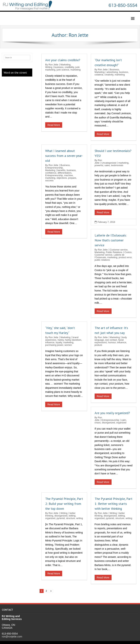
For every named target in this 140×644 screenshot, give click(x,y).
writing (79, 518)
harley (61, 340)
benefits (61, 170)
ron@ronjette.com (12, 637)
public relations (102, 260)
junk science (63, 70)
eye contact (111, 340)
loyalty (59, 342)
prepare (72, 178)
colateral (99, 75)
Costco (128, 252)
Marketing (65, 65)
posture (98, 345)
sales (107, 165)
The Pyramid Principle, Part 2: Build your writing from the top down (64, 504)
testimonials (117, 165)
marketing (76, 70)
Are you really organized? (112, 413)
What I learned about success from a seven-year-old (64, 156)
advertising (112, 72)
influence (50, 342)
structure (70, 518)
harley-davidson (73, 340)
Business (114, 70)
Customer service (119, 250)
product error (125, 257)
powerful (99, 165)
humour (112, 342)
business (59, 67)
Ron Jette (53, 65)
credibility (69, 67)
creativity (109, 75)
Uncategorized (109, 163)
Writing (49, 67)
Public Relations (114, 252)
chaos (98, 423)
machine (69, 175)
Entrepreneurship (54, 168)
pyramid (61, 518)
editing (72, 516)
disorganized (108, 423)
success (49, 181)
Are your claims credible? (63, 60)
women (68, 345)
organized (121, 423)
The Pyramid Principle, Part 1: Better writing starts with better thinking (113, 504)
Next (51, 591)
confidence (51, 173)
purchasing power (54, 345)
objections (62, 178)
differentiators (65, 173)
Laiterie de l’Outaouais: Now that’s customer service (111, 240)
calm (124, 420)
